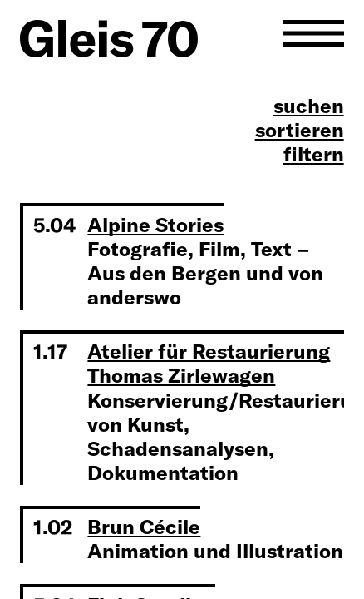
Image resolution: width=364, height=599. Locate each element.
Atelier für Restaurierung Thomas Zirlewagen (209, 363)
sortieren (300, 130)
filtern (314, 154)
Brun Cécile (144, 527)
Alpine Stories (155, 225)
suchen (309, 106)
